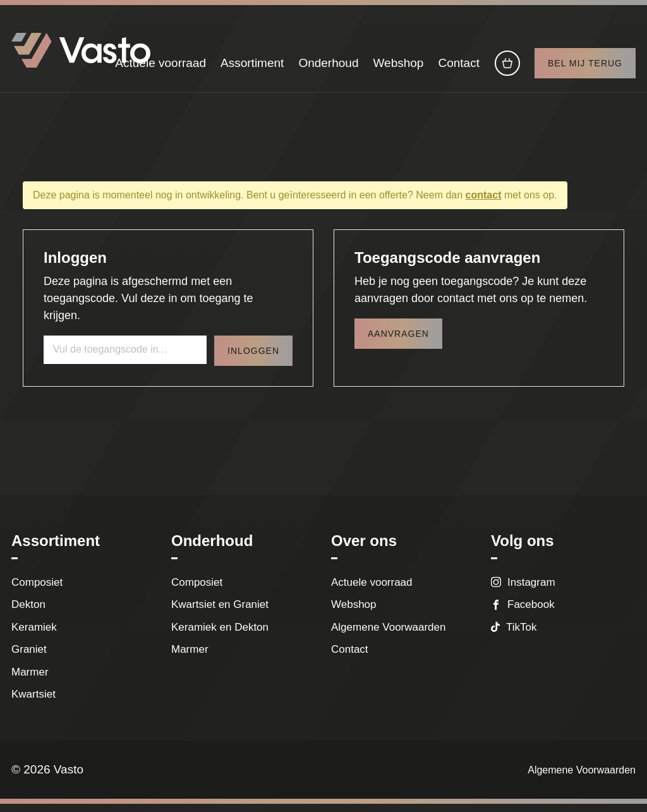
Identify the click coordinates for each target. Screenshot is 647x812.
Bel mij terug (585, 68)
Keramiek (34, 635)
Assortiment (252, 68)
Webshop (398, 68)
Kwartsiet (33, 702)
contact (484, 203)
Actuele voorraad (160, 68)
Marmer (30, 680)
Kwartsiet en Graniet (223, 613)
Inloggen (253, 358)
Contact (458, 68)
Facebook (531, 613)
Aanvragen (398, 341)
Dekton (28, 613)
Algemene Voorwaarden (388, 635)
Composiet (37, 590)
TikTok (522, 635)
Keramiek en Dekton (220, 635)
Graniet (29, 657)
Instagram (531, 590)
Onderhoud (328, 68)
